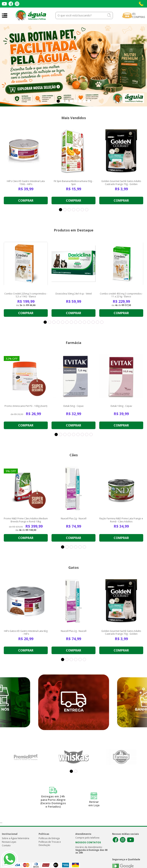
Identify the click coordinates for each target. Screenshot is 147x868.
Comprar (26, 200)
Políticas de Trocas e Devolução (50, 843)
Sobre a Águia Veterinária (16, 838)
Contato (6, 845)
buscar (109, 15)
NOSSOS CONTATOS (88, 842)
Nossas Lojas (9, 842)
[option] (73, 65)
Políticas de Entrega (49, 838)
